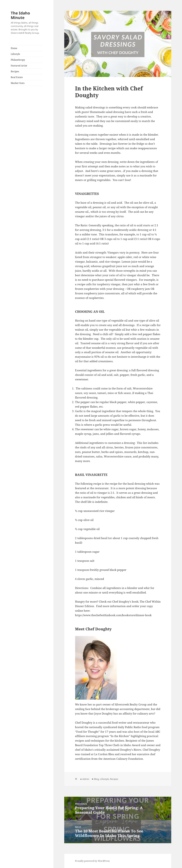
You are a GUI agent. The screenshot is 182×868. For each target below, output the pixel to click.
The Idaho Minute (20, 15)
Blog (97, 779)
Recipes (15, 71)
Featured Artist (19, 66)
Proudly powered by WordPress (92, 861)
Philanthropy (18, 60)
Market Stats (18, 83)
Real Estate (17, 77)
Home (14, 48)
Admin (86, 779)
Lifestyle (15, 54)
